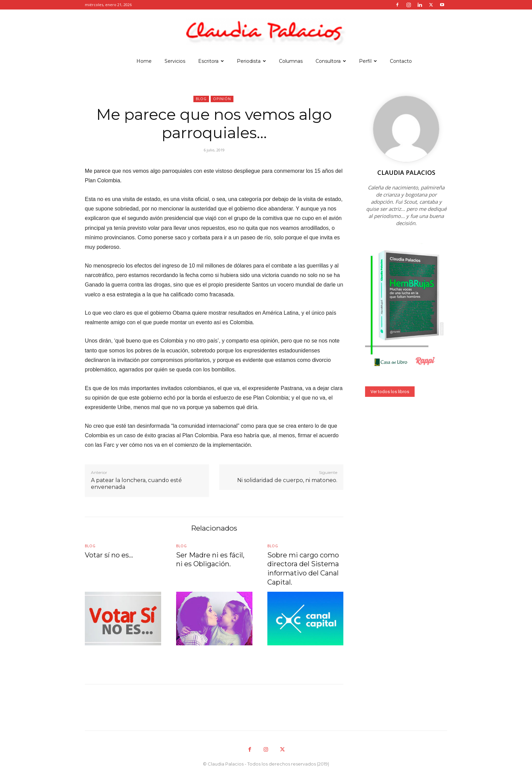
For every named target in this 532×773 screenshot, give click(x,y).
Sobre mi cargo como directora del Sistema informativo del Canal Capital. (302, 568)
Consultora (331, 61)
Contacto (401, 61)
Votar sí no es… (108, 556)
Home (144, 61)
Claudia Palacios (406, 172)
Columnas (291, 61)
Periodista (251, 61)
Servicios (175, 61)
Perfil (368, 61)
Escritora (211, 61)
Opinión (222, 99)
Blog (201, 99)
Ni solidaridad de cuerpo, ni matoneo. (287, 480)
